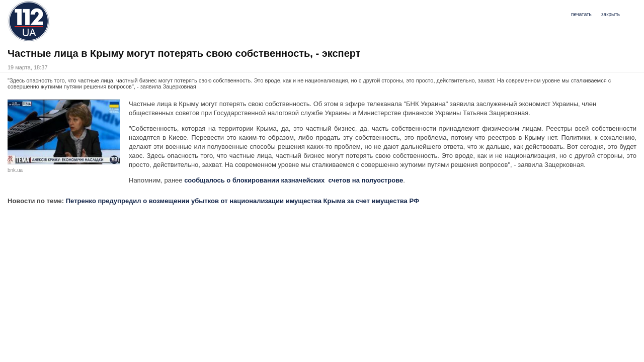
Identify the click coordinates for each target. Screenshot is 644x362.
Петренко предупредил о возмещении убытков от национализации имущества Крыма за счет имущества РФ (243, 201)
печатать (581, 14)
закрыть (611, 14)
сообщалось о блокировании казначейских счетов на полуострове (294, 180)
